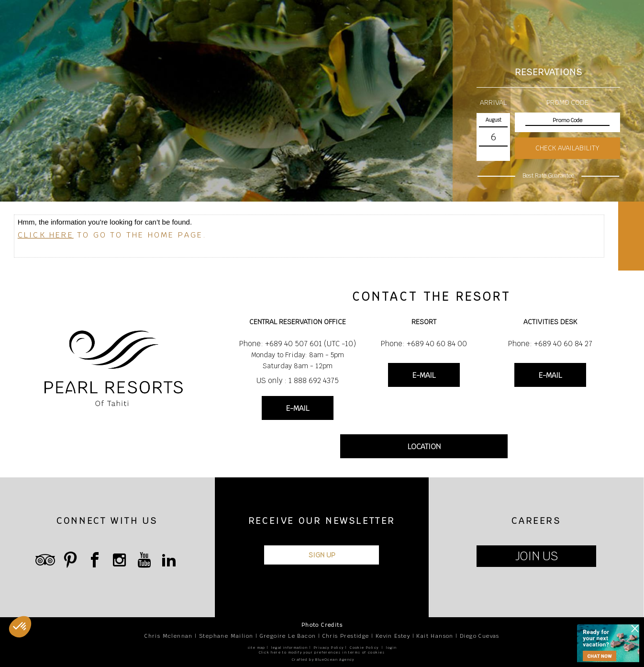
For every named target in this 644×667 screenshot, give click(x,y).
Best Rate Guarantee (548, 176)
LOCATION (424, 447)
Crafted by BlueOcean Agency (323, 660)
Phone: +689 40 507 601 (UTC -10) (298, 344)
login (391, 648)
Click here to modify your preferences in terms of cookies (322, 652)
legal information (289, 648)
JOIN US (537, 556)
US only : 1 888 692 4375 (298, 380)
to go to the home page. (112, 235)
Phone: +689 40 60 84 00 (424, 344)
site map (256, 648)
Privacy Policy (329, 648)
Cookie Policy (364, 648)
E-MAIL (298, 408)
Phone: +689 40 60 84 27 (550, 344)
